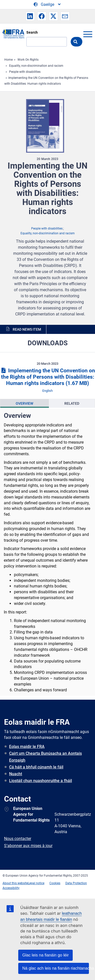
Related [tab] (72, 403)
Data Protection (76, 883)
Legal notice (36, 883)
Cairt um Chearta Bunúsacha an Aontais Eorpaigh (45, 757)
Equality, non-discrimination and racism (36, 66)
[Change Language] (48, 5)
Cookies (55, 883)
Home (8, 60)
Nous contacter (18, 839)
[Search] (47, 42)
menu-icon (88, 34)
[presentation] (25, 403)
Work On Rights (28, 60)
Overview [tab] (24, 403)
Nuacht (16, 774)
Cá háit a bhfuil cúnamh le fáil (36, 767)
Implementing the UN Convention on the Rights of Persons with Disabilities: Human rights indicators (47, 377)
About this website (15, 883)
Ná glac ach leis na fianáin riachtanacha (56, 968)
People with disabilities (25, 72)
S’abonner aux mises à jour (28, 846)
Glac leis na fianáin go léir (45, 955)
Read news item (27, 329)
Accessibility (11, 888)
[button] (30, 16)
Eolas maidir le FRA (27, 747)
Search (32, 32)
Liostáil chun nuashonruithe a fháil (41, 781)
